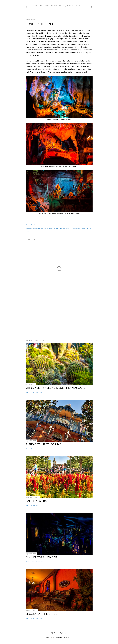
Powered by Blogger (59, 633)
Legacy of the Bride (41, 614)
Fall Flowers (36, 501)
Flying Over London (42, 557)
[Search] (91, 6)
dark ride (47, 228)
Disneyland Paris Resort (71, 228)
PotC (27, 231)
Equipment (69, 6)
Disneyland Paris (57, 228)
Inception (44, 6)
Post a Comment (37, 392)
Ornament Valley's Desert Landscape (55, 388)
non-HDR (89, 228)
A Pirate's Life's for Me (43, 444)
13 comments (36, 505)
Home (35, 6)
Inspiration (56, 6)
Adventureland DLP (37, 228)
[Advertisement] (59, 317)
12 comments (36, 449)
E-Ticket (82, 228)
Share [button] (27, 225)
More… (79, 6)
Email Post (35, 225)
